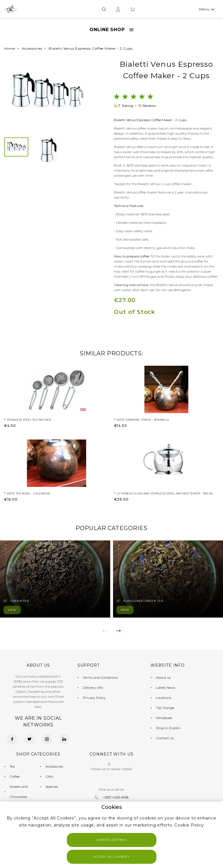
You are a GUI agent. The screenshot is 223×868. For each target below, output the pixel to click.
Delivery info (93, 688)
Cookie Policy (189, 825)
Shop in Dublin (168, 728)
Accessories (32, 48)
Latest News (166, 688)
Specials (52, 787)
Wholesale (164, 718)
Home (10, 48)
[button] (14, 93)
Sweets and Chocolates (19, 792)
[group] (47, 92)
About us (163, 677)
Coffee (15, 776)
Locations (164, 698)
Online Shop (111, 30)
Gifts (49, 776)
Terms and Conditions (100, 677)
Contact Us (165, 738)
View (12, 610)
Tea (12, 766)
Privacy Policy (94, 698)
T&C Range (165, 708)
